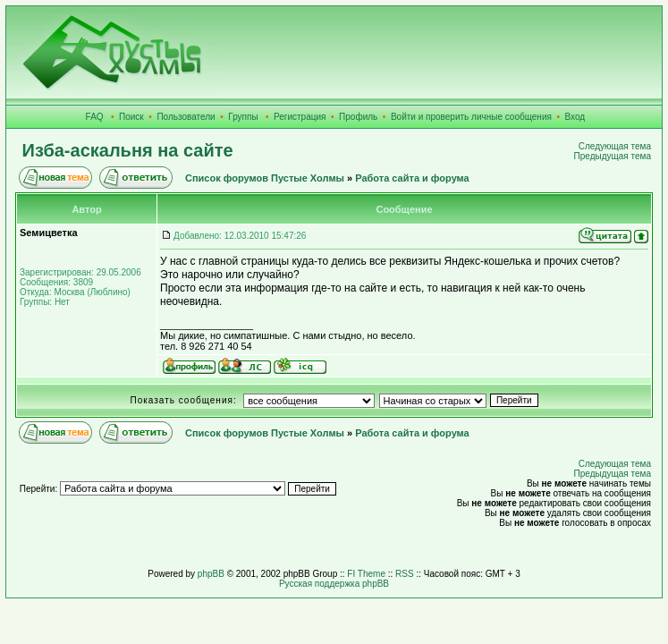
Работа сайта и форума (412, 178)
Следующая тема (615, 146)
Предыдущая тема (613, 156)
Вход (575, 117)
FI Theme (366, 574)
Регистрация (300, 117)
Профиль (358, 117)
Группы (243, 117)
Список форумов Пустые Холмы (265, 178)
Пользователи (186, 117)
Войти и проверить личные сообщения (471, 117)
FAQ (95, 117)
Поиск (131, 117)
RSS (405, 574)
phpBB (211, 574)
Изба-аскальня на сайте (128, 150)
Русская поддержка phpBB (334, 584)
